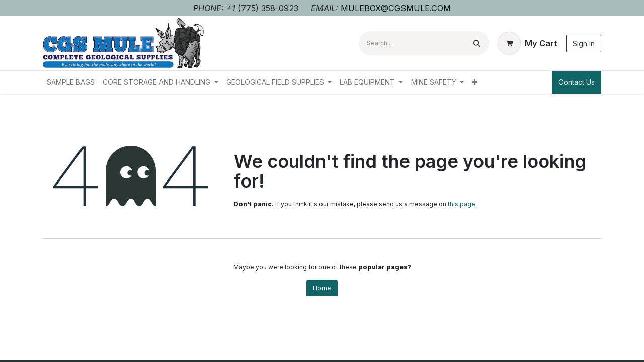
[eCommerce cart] (528, 43)
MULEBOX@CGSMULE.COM (396, 8)
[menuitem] (71, 82)
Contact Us (577, 82)
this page (462, 204)
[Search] (477, 43)
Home (322, 288)
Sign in (584, 43)
